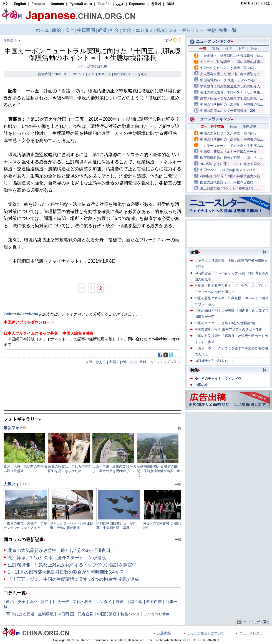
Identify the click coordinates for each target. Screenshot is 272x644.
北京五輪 (135, 602)
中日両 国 (66, 614)
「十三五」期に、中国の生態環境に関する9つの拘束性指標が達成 (73, 579)
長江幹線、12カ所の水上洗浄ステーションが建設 (57, 558)
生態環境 (10, 40)
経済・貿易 (39, 602)
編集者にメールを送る (131, 74)
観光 (119, 602)
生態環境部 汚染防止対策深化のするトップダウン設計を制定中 (72, 565)
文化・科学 (82, 602)
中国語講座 (107, 614)
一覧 (178, 540)
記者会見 (85, 614)
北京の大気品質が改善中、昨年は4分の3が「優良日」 (61, 550)
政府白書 (154, 602)
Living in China (156, 614)
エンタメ (104, 602)
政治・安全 (16, 602)
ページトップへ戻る (165, 362)
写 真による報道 (20, 614)
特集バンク (130, 614)
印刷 (113, 362)
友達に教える (96, 362)
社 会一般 (61, 602)
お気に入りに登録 (133, 362)
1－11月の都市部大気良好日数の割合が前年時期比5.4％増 (66, 572)
